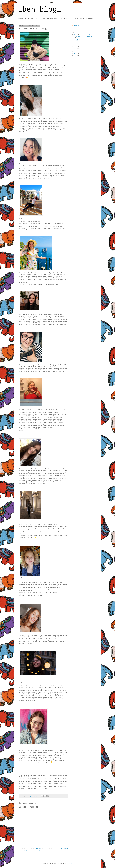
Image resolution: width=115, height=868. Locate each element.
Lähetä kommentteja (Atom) (32, 851)
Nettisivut (89, 36)
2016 (75, 53)
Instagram (89, 40)
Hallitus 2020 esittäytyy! (78, 42)
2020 (75, 35)
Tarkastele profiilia (78, 28)
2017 (75, 51)
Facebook (88, 38)
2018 (75, 49)
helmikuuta (78, 36)
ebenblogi (77, 26)
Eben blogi (40, 10)
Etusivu (38, 848)
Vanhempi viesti (63, 848)
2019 (75, 47)
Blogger (70, 864)
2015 (75, 55)
